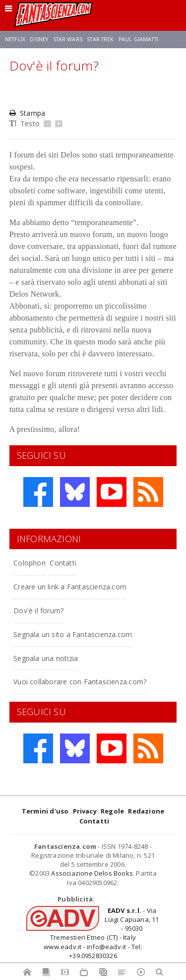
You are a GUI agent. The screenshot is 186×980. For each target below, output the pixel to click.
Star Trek (100, 39)
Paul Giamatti (138, 39)
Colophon (30, 563)
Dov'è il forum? (38, 611)
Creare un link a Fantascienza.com (70, 587)
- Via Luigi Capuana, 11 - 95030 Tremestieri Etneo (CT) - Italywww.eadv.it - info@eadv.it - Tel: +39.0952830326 (101, 933)
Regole (112, 811)
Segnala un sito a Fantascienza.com (73, 634)
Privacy (85, 811)
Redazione (146, 811)
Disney (39, 39)
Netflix (15, 39)
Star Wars (68, 39)
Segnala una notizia (46, 658)
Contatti (63, 563)
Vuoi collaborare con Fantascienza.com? (80, 682)
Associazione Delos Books (92, 873)
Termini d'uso (45, 811)
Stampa (27, 113)
